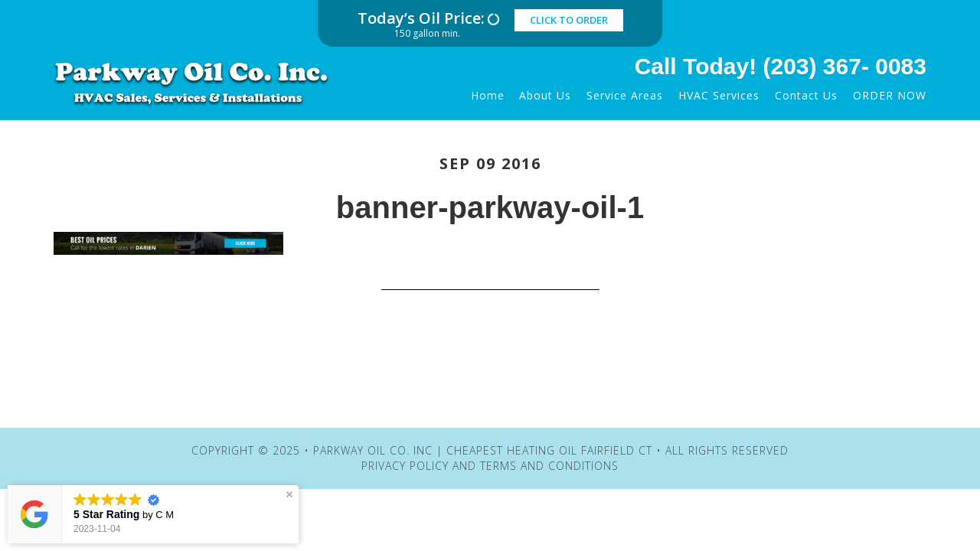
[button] (289, 494)
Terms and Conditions (549, 466)
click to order (569, 20)
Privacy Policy (405, 466)
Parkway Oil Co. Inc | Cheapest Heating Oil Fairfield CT (203, 83)
